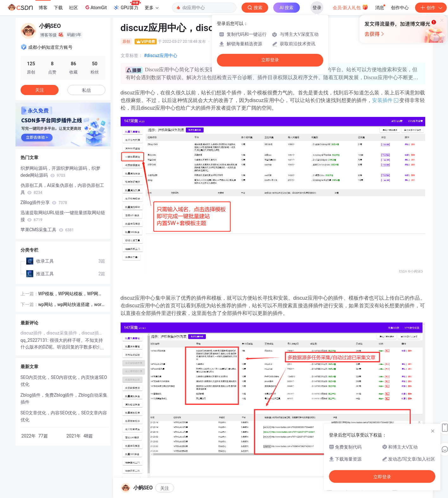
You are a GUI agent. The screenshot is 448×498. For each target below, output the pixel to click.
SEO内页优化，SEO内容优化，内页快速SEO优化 (64, 381)
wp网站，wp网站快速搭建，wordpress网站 (71, 305)
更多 (152, 8)
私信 (86, 90)
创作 (431, 8)
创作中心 (400, 8)
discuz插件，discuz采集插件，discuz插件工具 (63, 333)
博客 (43, 8)
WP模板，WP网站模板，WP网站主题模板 (71, 294)
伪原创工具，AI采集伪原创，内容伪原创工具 (63, 189)
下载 (58, 8)
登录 (317, 8)
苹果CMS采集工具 (47, 230)
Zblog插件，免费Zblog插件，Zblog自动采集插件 (64, 399)
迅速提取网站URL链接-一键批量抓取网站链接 (63, 216)
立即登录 (270, 60)
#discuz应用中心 (161, 55)
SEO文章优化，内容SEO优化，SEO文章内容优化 (64, 416)
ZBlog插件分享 (44, 202)
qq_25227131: (35, 340)
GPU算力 (127, 6)
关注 (165, 488)
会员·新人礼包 (350, 7)
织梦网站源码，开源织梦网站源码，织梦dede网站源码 (60, 172)
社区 (73, 8)
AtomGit (95, 7)
